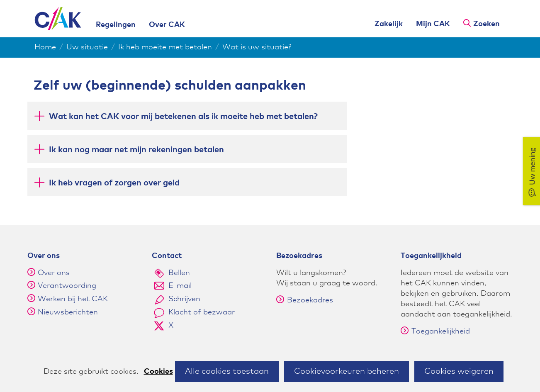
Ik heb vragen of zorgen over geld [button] (114, 182)
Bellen (179, 273)
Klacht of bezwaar (202, 312)
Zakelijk (389, 24)
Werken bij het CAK (73, 299)
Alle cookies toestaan (227, 371)
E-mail (180, 286)
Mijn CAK (433, 24)
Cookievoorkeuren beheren (347, 371)
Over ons (54, 273)
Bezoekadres (305, 300)
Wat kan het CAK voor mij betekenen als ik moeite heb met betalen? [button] (183, 116)
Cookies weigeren (459, 371)
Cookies (158, 372)
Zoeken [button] (486, 24)
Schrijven (184, 299)
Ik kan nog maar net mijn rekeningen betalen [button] (136, 149)
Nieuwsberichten (68, 312)
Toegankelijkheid (435, 331)
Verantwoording (67, 286)
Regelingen (116, 25)
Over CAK (167, 25)
